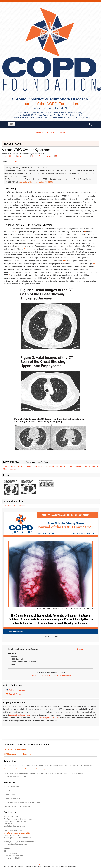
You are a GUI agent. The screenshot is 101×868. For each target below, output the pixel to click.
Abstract (34, 156)
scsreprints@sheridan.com (19, 715)
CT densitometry (9, 469)
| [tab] (10, 156)
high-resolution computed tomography (84, 466)
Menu (11, 124)
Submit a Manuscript (17, 690)
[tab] (57, 156)
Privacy (38, 864)
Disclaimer (29, 864)
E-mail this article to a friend (14, 506)
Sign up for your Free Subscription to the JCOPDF (22, 802)
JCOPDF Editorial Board (12, 798)
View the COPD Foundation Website (17, 806)
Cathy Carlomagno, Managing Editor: (17, 833)
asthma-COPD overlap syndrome (51, 466)
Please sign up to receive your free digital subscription (50, 675)
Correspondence (23, 156)
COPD (5, 466)
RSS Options (60, 132)
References (14, 161)
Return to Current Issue (45, 132)
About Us (7, 790)
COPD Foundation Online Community (17, 754)
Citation (42, 156)
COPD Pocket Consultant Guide (15, 749)
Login (45, 864)
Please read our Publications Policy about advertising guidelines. (28, 769)
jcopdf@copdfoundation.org (14, 826)
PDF (57, 156)
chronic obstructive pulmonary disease (23, 466)
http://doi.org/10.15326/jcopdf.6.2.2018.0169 (36, 182)
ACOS (66, 466)
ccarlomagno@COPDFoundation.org (17, 838)
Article (5, 161)
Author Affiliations (9, 156)
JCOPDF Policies (15, 694)
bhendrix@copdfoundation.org (47, 718)
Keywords (50, 156)
